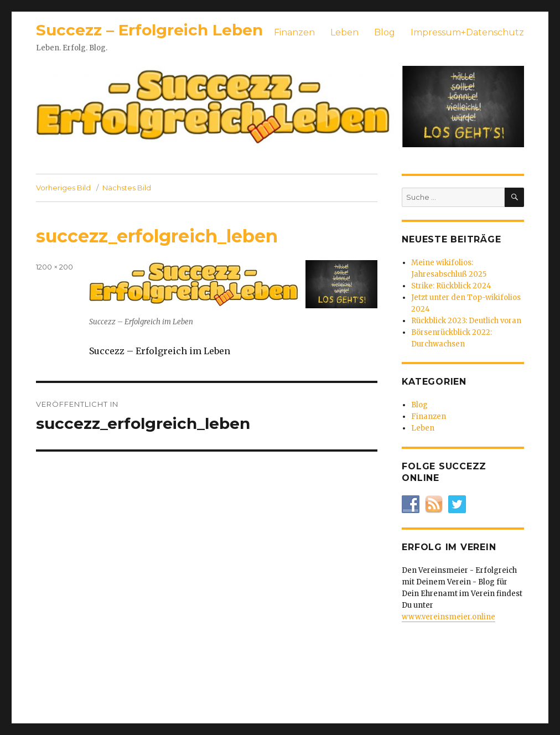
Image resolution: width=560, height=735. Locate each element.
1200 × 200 (55, 267)
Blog (385, 32)
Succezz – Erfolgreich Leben (149, 30)
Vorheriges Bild (63, 188)
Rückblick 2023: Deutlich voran (466, 321)
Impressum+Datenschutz (467, 32)
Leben (344, 32)
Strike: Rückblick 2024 (451, 286)
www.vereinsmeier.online (448, 617)
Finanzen (294, 32)
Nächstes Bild (127, 188)
